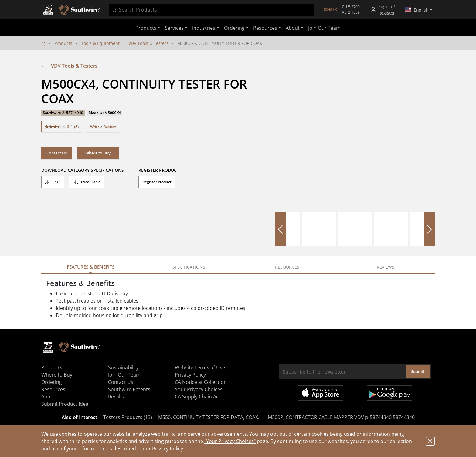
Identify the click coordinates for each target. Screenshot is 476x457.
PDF (53, 182)
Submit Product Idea (65, 404)
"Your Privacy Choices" (230, 441)
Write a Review (103, 127)
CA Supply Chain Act (198, 397)
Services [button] (174, 28)
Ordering (52, 382)
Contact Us (57, 153)
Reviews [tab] (386, 267)
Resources (53, 389)
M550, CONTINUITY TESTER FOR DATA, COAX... (210, 417)
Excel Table (87, 182)
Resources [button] (265, 28)
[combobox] (212, 10)
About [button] (293, 28)
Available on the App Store (320, 393)
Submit (418, 371)
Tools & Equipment (100, 43)
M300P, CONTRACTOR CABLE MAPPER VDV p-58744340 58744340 (341, 417)
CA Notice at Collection (201, 382)
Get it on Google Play (389, 393)
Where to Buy (98, 153)
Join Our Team (324, 28)
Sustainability (123, 367)
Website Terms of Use (200, 367)
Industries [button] (204, 28)
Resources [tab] (287, 267)
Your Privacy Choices (199, 389)
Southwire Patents (129, 389)
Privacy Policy (168, 449)
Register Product (157, 182)
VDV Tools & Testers (148, 43)
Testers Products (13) (128, 417)
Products (63, 43)
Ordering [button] (234, 28)
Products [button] (146, 28)
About (48, 397)
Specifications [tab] (189, 267)
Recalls (116, 397)
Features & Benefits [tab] (91, 267)
